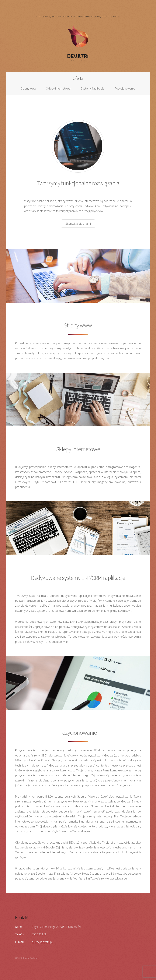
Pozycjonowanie (125, 88)
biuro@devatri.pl (42, 942)
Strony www (28, 88)
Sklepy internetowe (58, 88)
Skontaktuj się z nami (78, 224)
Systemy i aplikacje (93, 88)
